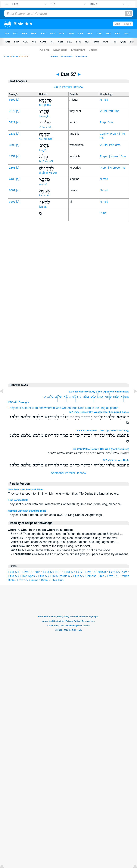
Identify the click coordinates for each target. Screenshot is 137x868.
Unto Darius (86, 408)
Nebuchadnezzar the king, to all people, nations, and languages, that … (65, 542)
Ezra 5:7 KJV (118, 572)
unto (35, 408)
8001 (12, 190)
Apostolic (109, 392)
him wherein (47, 408)
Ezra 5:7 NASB (96, 572)
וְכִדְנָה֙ (100, 397)
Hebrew (15, 57)
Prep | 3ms (107, 122)
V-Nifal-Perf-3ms (110, 145)
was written (63, 408)
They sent (14, 408)
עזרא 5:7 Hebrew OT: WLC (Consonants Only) (103, 431)
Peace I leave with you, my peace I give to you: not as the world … (62, 550)
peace (114, 408)
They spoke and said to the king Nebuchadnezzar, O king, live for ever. (64, 538)
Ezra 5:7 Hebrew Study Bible (85, 392)
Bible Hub (57, 580)
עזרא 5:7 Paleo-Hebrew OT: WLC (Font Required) (101, 449)
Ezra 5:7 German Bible (33, 580)
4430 (12, 179)
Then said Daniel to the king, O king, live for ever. (51, 546)
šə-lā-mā (44, 195)
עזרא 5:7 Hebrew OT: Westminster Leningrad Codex (99, 412)
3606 (12, 202)
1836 (12, 134)
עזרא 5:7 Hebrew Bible (116, 460)
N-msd (104, 100)
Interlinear (122, 392)
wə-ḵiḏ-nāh (46, 139)
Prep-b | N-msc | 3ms (113, 156)
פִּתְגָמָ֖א (125, 397)
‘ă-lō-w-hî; (45, 127)
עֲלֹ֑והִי (108, 397)
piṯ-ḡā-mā (45, 105)
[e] (18, 100)
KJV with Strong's (18, 402)
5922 (12, 122)
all (108, 408)
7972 (12, 111)
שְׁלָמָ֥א (59, 397)
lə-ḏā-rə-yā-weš (48, 173)
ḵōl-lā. (43, 207)
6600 (12, 100)
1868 (12, 168)
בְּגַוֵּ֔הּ (86, 397)
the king (100, 408)
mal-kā (43, 184)
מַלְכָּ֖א (67, 397)
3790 (12, 145)
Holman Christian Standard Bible (27, 511)
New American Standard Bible (25, 489)
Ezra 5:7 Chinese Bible (89, 576)
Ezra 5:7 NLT (52, 572)
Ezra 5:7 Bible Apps (21, 576)
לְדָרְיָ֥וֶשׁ (77, 397)
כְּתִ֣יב (93, 397)
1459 (12, 156)
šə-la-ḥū (44, 116)
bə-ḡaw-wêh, (47, 161)
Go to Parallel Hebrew (68, 87)
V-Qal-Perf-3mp (110, 111)
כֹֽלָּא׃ (50, 397)
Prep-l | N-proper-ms (113, 168)
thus (74, 408)
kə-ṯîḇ (43, 150)
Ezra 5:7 (14, 572)
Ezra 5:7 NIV (31, 572)
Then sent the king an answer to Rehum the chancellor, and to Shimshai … (67, 534)
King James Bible (18, 500)
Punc (103, 213)
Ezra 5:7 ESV (73, 572)
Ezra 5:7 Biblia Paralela (54, 576)
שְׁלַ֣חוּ (116, 397)
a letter (27, 408)
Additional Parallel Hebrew (69, 473)
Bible (6, 57)
